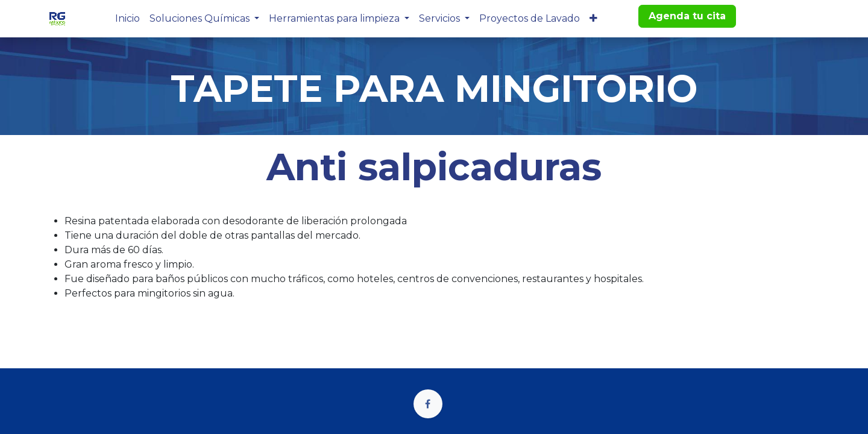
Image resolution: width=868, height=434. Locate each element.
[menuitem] (127, 19)
